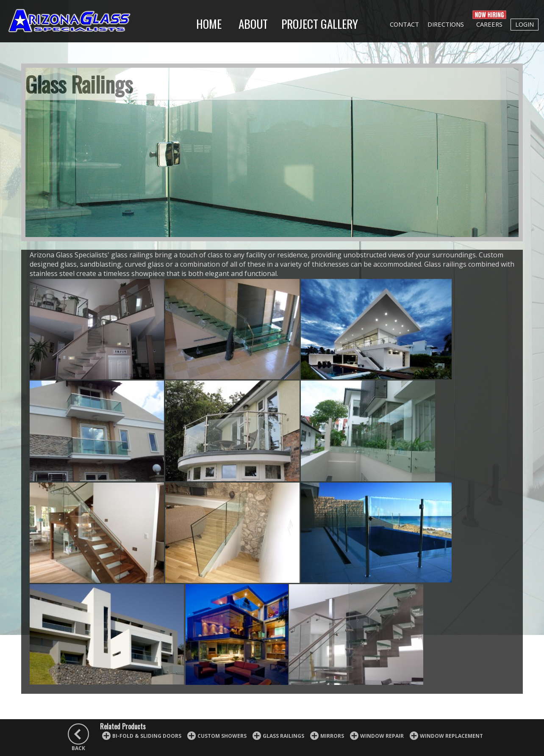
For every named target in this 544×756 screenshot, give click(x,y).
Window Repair (382, 736)
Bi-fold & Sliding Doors (147, 736)
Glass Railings (283, 736)
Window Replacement (451, 736)
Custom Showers (222, 736)
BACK (78, 748)
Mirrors (332, 736)
